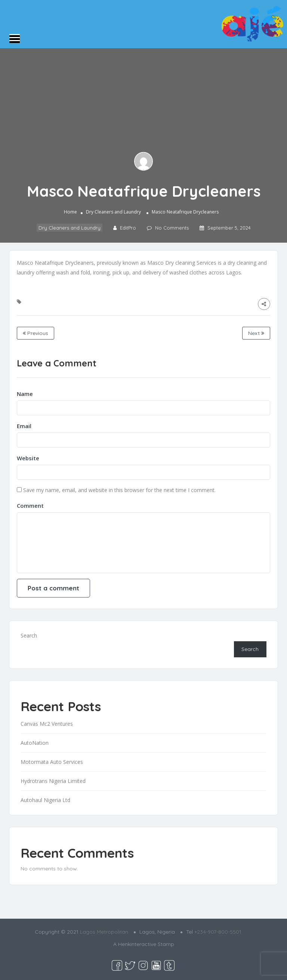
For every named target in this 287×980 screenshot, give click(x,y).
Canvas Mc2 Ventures (47, 724)
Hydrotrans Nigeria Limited (53, 781)
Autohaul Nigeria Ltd (45, 800)
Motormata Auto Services (52, 762)
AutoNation (35, 743)
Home (70, 212)
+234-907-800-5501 (218, 932)
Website (28, 458)
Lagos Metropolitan (104, 932)
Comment (30, 506)
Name (25, 394)
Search (29, 635)
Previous (36, 333)
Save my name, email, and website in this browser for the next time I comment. (119, 490)
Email (24, 426)
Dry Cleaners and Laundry (113, 212)
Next (256, 333)
